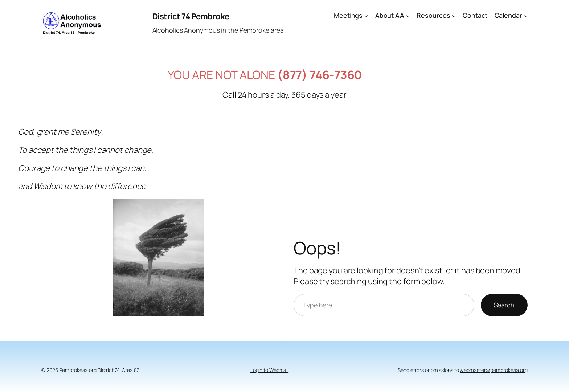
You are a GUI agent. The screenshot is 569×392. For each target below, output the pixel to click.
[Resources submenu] (454, 15)
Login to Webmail (269, 370)
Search (504, 305)
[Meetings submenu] (366, 15)
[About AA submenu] (408, 15)
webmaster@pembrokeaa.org (494, 370)
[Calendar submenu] (526, 15)
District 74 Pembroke (191, 16)
